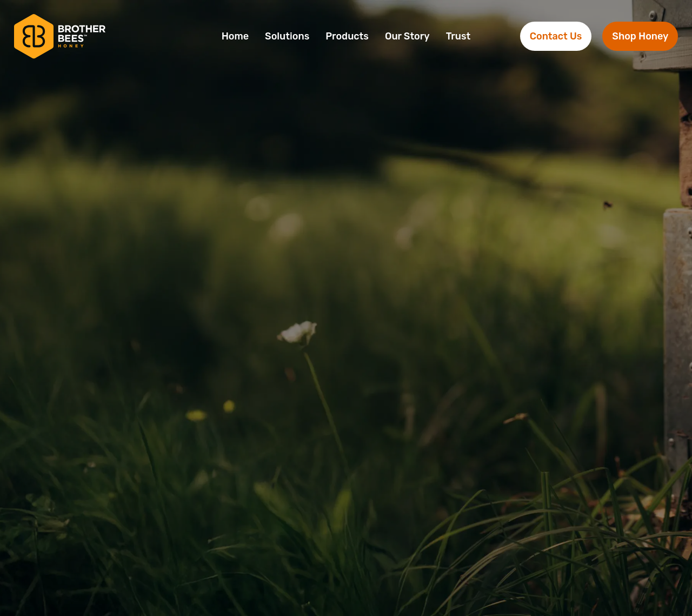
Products (347, 36)
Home (235, 36)
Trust (458, 36)
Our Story (407, 36)
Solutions (287, 36)
